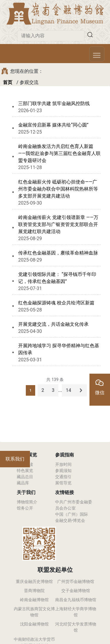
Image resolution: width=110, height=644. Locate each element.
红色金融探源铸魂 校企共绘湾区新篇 (56, 303)
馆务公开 (25, 508)
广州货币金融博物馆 (76, 581)
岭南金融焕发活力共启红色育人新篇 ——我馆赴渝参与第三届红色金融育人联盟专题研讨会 (59, 153)
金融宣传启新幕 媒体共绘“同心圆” (53, 125)
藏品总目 (25, 477)
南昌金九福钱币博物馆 (76, 600)
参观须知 (63, 471)
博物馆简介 (27, 502)
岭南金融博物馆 (34, 600)
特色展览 (25, 471)
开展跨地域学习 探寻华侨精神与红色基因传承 (59, 349)
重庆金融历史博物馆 (34, 581)
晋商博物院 (34, 591)
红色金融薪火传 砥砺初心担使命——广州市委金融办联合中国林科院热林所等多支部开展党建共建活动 (58, 189)
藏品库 (23, 483)
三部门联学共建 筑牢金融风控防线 (54, 103)
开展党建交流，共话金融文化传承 (53, 324)
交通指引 (63, 477)
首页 (8, 82)
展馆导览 (63, 483)
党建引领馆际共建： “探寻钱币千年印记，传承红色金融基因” (57, 278)
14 (68, 390)
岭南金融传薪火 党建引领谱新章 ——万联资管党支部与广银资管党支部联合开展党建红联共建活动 (58, 224)
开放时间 (63, 464)
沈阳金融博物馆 (34, 624)
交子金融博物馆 (76, 591)
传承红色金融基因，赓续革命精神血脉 (58, 253)
